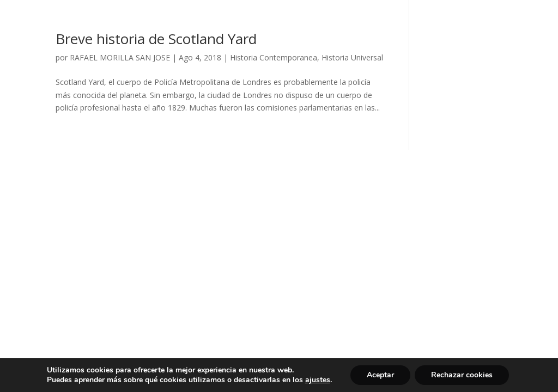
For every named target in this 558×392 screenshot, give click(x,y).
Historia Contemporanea (274, 57)
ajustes (318, 380)
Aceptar (380, 375)
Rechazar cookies (462, 375)
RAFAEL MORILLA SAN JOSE (120, 57)
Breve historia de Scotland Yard (156, 39)
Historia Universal (352, 57)
